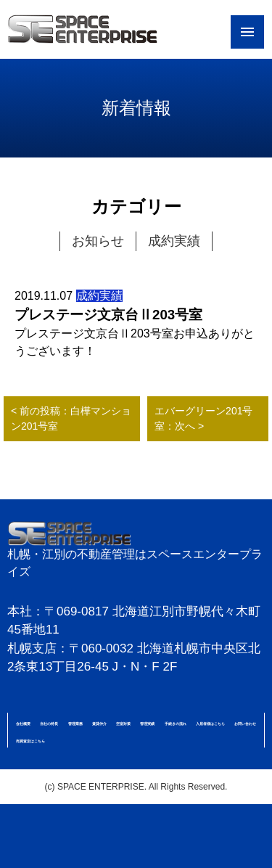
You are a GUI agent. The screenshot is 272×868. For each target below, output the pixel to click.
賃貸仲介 (99, 724)
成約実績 (174, 241)
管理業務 (75, 724)
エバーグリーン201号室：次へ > (203, 418)
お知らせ (98, 241)
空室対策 (123, 724)
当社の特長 (49, 724)
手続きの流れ (176, 724)
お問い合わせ (245, 724)
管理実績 (147, 724)
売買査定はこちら (30, 741)
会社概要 (23, 724)
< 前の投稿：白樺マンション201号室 (71, 418)
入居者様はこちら (210, 724)
